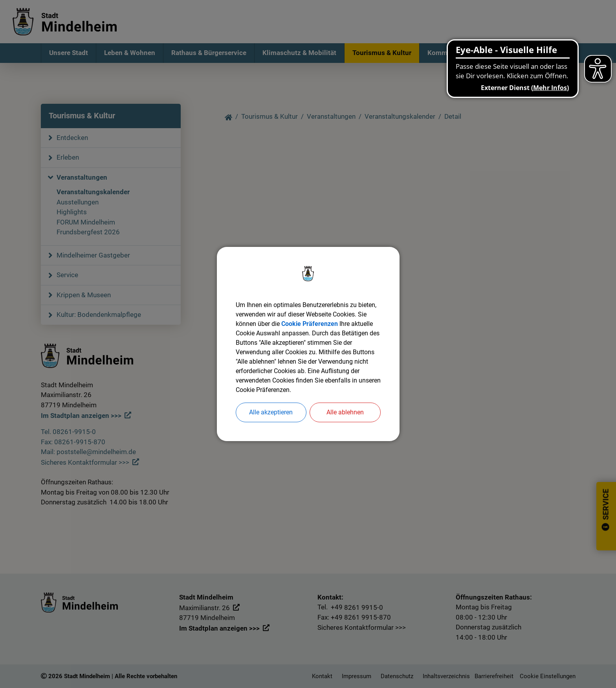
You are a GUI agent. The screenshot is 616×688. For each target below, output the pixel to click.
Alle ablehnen (345, 412)
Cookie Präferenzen (310, 324)
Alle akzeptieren (271, 412)
